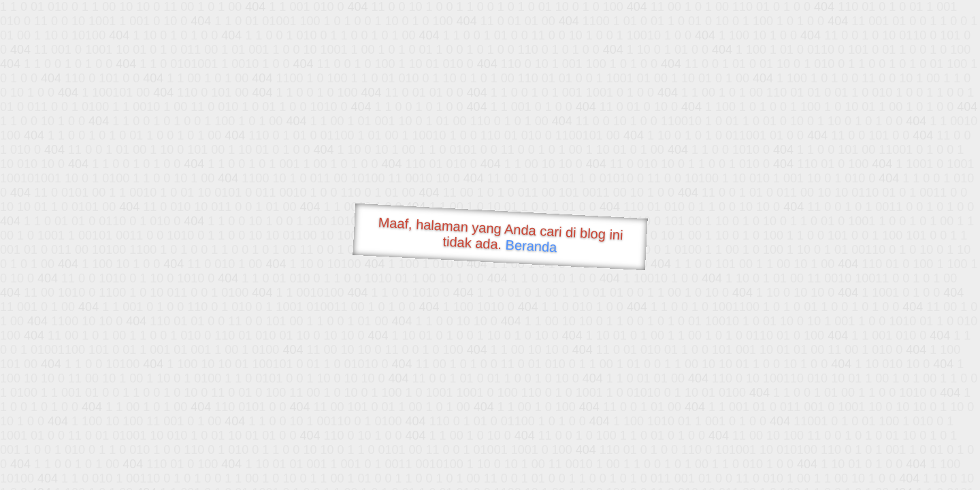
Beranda (531, 246)
